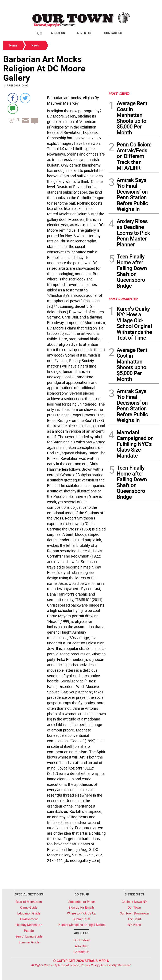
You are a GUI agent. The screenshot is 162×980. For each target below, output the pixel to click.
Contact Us (113, 33)
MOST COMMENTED (123, 299)
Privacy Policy (90, 965)
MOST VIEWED (119, 93)
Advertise (85, 33)
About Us (58, 33)
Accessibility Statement (116, 965)
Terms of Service (68, 965)
